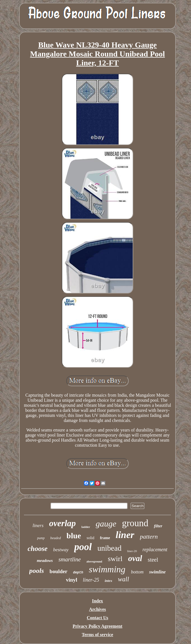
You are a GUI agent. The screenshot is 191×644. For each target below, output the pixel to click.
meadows (45, 561)
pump (41, 538)
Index (97, 601)
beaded (56, 538)
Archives (97, 609)
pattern (149, 536)
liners (38, 526)
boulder (58, 571)
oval (135, 558)
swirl (115, 559)
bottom (137, 572)
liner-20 (132, 551)
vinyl (72, 580)
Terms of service (97, 635)
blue (74, 536)
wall (123, 579)
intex (109, 581)
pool (83, 547)
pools (37, 571)
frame (105, 538)
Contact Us (97, 618)
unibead (109, 548)
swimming (107, 569)
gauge (106, 524)
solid (90, 538)
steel (153, 560)
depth (78, 573)
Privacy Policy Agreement (98, 626)
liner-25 (91, 580)
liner (125, 535)
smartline (69, 559)
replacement (155, 550)
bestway (61, 550)
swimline (157, 572)
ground (135, 523)
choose (38, 549)
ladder (86, 527)
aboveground (94, 561)
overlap (62, 523)
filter (158, 526)
